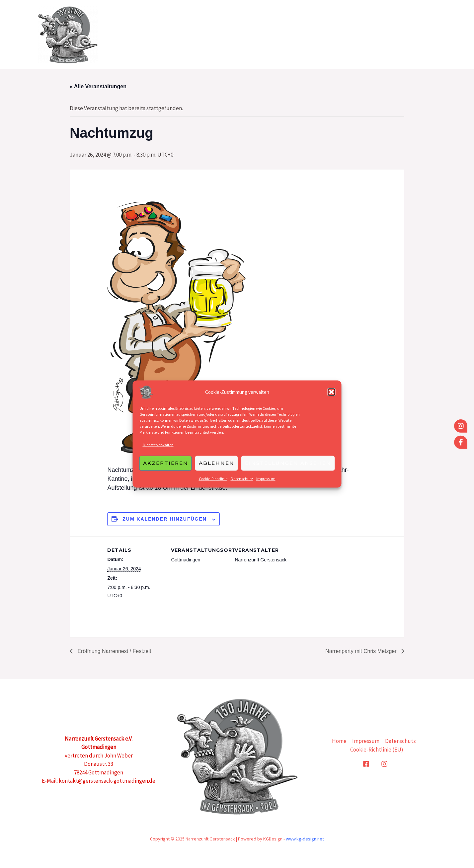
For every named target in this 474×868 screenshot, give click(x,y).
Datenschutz (242, 482)
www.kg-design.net (305, 839)
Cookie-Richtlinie (213, 482)
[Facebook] (366, 764)
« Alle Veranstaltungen (98, 86)
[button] (332, 396)
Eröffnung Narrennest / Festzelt (114, 651)
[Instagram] (384, 764)
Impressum (266, 482)
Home (329, 34)
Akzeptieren (166, 467)
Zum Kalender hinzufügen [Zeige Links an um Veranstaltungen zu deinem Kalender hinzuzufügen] (165, 519)
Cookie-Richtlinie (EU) (377, 750)
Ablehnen (217, 467)
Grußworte (367, 34)
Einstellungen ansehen (288, 467)
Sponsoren (414, 34)
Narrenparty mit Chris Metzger (362, 651)
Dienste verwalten (158, 448)
